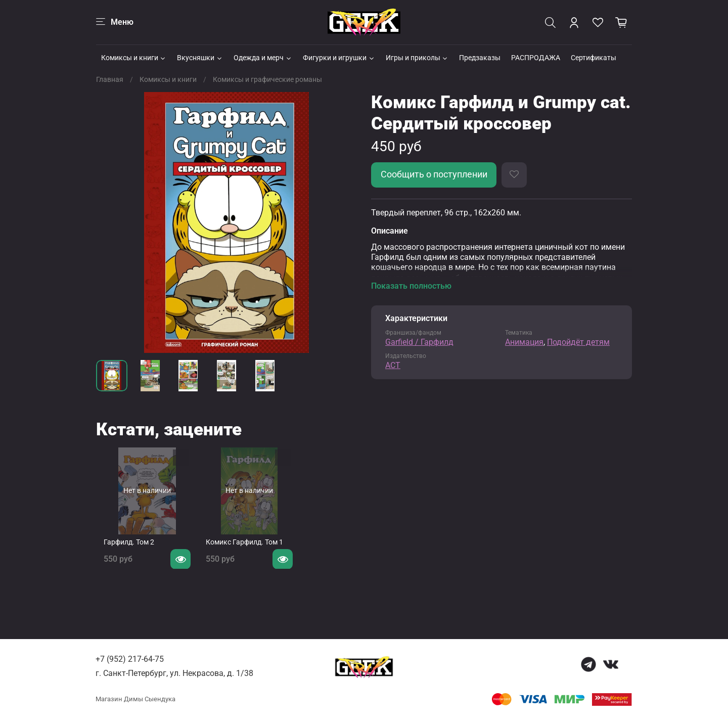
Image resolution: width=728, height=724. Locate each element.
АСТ (393, 365)
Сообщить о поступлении (434, 174)
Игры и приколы (417, 58)
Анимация (524, 342)
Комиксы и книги (134, 58)
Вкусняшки (200, 58)
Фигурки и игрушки (339, 58)
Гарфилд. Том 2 (121, 550)
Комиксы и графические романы (267, 79)
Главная (110, 79)
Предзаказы (480, 58)
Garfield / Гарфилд (419, 342)
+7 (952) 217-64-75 (130, 659)
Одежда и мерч (263, 58)
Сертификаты (594, 58)
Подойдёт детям (578, 342)
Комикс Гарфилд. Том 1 (245, 550)
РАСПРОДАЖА (536, 58)
